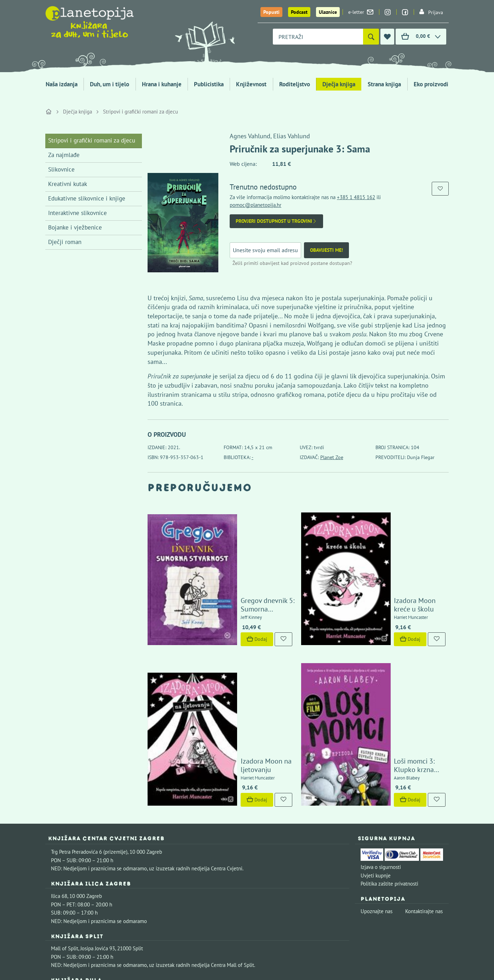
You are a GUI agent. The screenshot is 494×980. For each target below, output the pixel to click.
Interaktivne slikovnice (77, 213)
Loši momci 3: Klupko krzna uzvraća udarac (398, 640)
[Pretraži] (371, 37)
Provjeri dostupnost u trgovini (276, 221)
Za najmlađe (64, 155)
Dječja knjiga (339, 84)
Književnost (251, 84)
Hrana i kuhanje (162, 84)
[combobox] (318, 37)
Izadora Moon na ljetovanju (244, 644)
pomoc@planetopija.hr (255, 205)
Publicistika (209, 84)
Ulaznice (328, 12)
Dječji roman (65, 242)
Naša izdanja (62, 84)
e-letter (361, 12)
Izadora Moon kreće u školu (398, 549)
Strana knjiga (384, 84)
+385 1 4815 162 (356, 197)
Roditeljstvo (295, 84)
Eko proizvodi (431, 84)
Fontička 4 (63, 867)
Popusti (271, 12)
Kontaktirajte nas (424, 786)
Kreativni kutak (68, 184)
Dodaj (219, 579)
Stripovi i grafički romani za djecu (140, 112)
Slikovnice (61, 169)
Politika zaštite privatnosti (389, 758)
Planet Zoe (332, 457)
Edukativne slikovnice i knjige (87, 198)
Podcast (299, 12)
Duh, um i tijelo (110, 84)
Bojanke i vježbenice (75, 227)
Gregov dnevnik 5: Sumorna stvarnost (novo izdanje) (244, 544)
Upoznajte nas (377, 786)
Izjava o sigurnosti (381, 742)
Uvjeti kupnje (376, 750)
